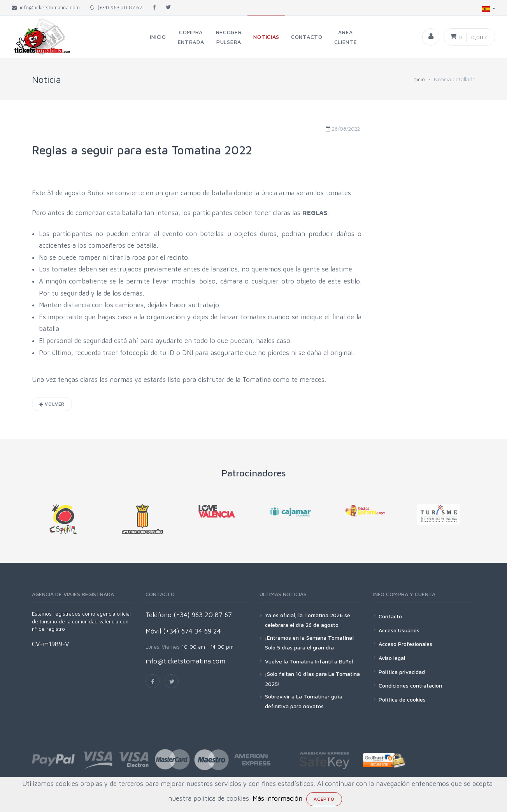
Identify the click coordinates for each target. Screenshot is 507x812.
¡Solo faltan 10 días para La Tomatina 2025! (312, 679)
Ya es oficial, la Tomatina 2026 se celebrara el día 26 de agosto (308, 620)
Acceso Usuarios (399, 630)
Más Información (277, 798)
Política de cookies (402, 699)
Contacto (390, 616)
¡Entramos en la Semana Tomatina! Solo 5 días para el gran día (310, 642)
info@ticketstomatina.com (185, 661)
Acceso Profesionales (405, 644)
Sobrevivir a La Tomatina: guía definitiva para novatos (304, 701)
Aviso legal (392, 658)
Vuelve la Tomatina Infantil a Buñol (309, 661)
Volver (52, 404)
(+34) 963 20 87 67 (116, 7)
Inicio (419, 79)
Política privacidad (402, 672)
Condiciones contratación (410, 685)
